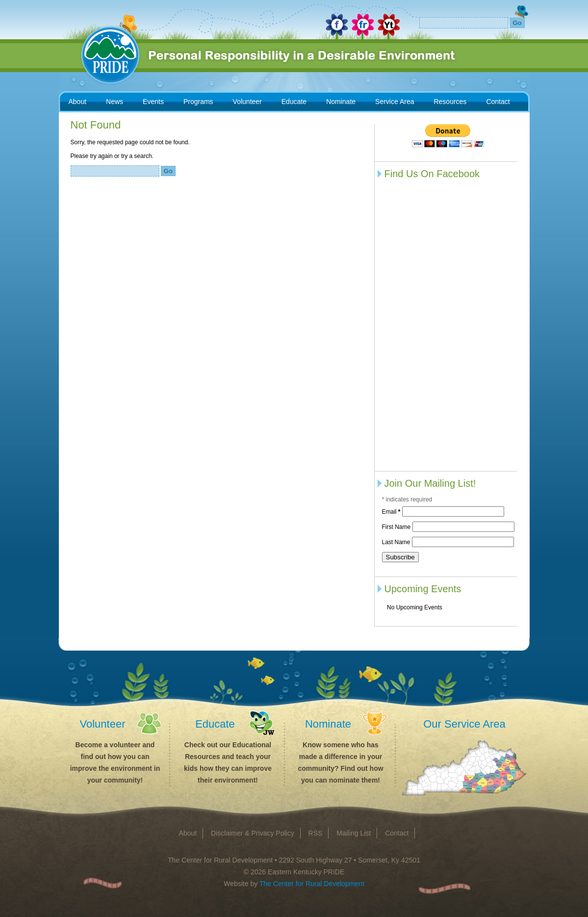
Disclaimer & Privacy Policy (253, 833)
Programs (198, 102)
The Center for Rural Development (312, 884)
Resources (450, 102)
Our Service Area (464, 724)
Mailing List (354, 833)
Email (392, 512)
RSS (316, 833)
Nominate (341, 102)
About (78, 102)
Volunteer (247, 102)
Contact (498, 102)
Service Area (395, 102)
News (115, 102)
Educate (294, 102)
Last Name (397, 542)
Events (153, 102)
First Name (397, 527)
